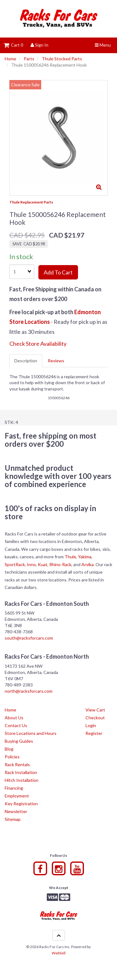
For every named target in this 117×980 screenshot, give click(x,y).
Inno (31, 564)
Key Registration (21, 804)
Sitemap (13, 819)
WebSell (59, 953)
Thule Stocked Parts (62, 59)
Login (91, 725)
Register (94, 733)
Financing (14, 788)
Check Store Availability (38, 344)
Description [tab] (26, 361)
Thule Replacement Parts (31, 202)
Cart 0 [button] (13, 45)
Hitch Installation (22, 780)
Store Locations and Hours (31, 733)
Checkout (95, 718)
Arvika (88, 564)
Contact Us (16, 725)
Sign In (39, 45)
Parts (29, 59)
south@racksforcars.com (29, 638)
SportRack (15, 564)
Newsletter (16, 811)
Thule (70, 557)
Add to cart (58, 272)
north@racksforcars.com (29, 691)
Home (10, 59)
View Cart (95, 710)
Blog (9, 749)
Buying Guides (19, 741)
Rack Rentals (17, 764)
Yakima (85, 557)
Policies (12, 757)
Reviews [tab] (56, 361)
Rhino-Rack (60, 564)
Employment (17, 796)
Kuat (43, 564)
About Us (14, 718)
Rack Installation (21, 772)
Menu (103, 45)
